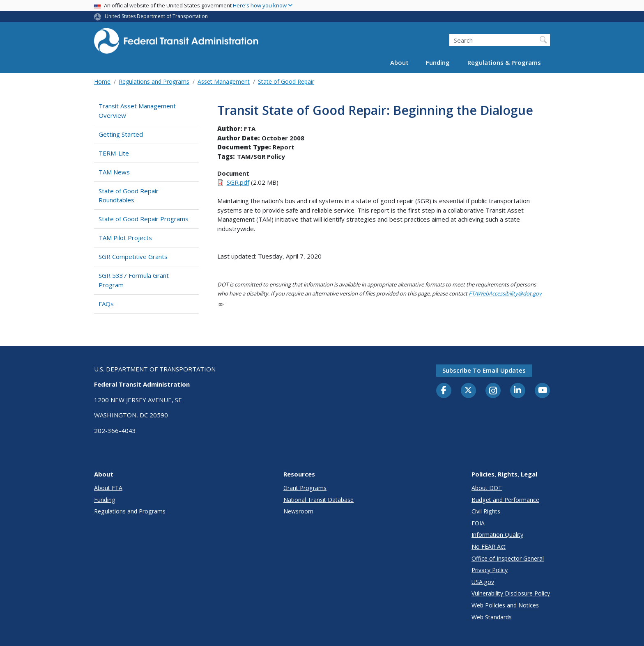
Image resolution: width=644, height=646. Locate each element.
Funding (438, 62)
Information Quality (497, 535)
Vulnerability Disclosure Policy (511, 593)
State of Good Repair (286, 81)
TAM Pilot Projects (125, 238)
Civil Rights (486, 511)
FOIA (478, 523)
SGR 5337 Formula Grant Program (134, 280)
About (399, 62)
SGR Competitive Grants (133, 257)
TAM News (114, 172)
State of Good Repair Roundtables (129, 196)
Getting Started (121, 134)
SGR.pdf (238, 182)
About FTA (108, 488)
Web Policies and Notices (505, 605)
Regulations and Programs (154, 81)
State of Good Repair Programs (144, 219)
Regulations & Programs (504, 62)
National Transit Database (319, 500)
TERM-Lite (114, 153)
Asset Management (224, 81)
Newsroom (298, 511)
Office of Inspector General (508, 558)
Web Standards (492, 617)
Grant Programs (305, 488)
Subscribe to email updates (484, 370)
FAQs (106, 304)
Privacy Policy (490, 570)
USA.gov (483, 582)
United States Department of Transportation (156, 16)
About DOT (487, 488)
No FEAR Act (489, 546)
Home (102, 81)
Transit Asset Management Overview (137, 111)
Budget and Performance (505, 500)
